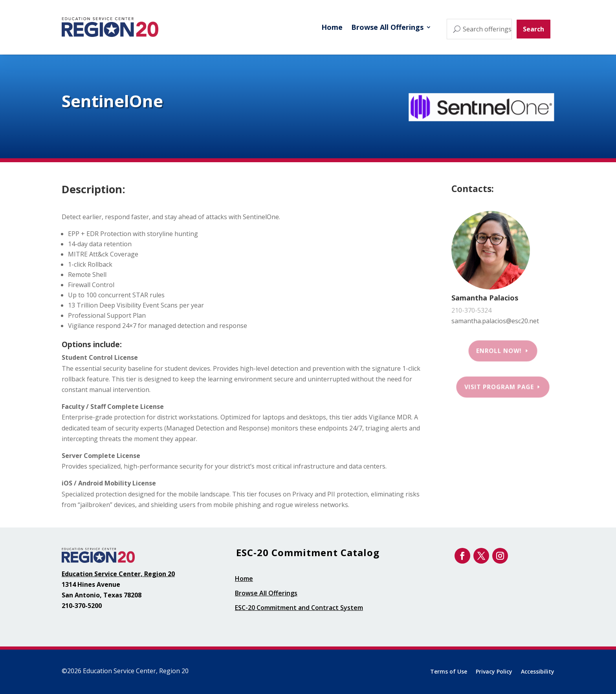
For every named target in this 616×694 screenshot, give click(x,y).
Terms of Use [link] (449, 672)
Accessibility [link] (538, 672)
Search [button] (533, 29)
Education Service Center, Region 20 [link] (118, 574)
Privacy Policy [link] (494, 672)
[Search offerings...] (479, 29)
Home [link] (332, 27)
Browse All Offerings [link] (387, 27)
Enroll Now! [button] (499, 351)
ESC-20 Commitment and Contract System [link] (299, 608)
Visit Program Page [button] (499, 387)
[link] (110, 27)
